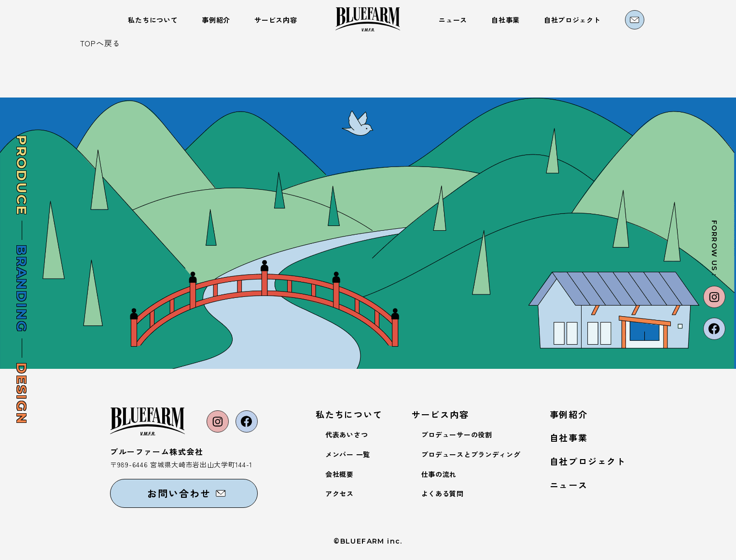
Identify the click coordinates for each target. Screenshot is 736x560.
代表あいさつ (347, 434)
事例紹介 (569, 414)
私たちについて (349, 414)
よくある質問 (443, 493)
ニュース (569, 485)
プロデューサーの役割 (457, 434)
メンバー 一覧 (348, 454)
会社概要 (340, 474)
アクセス (340, 493)
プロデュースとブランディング (471, 454)
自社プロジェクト (588, 461)
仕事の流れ (439, 474)
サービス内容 (440, 414)
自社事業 (569, 437)
